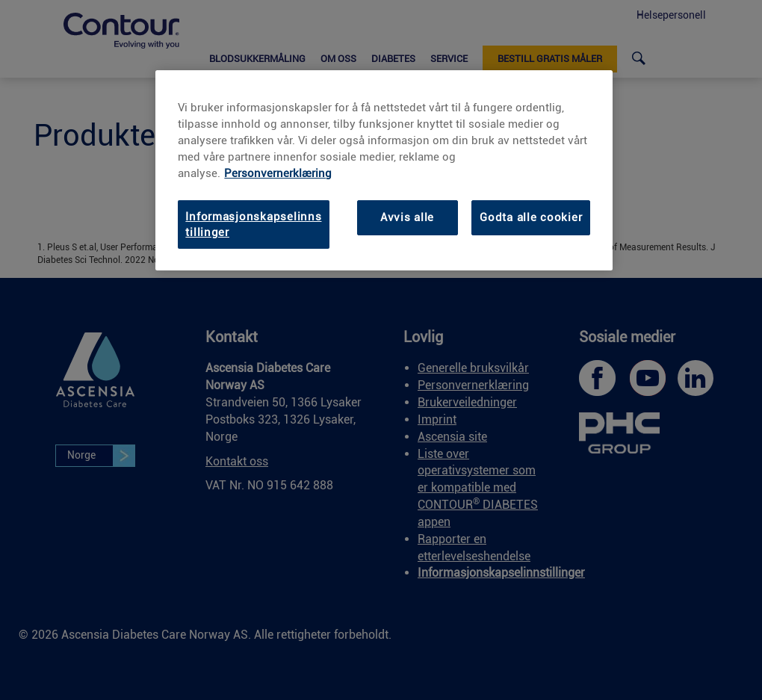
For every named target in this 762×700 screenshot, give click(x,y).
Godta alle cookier (531, 217)
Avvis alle (407, 217)
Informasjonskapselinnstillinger (253, 224)
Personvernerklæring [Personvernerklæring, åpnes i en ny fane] (278, 173)
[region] (384, 171)
